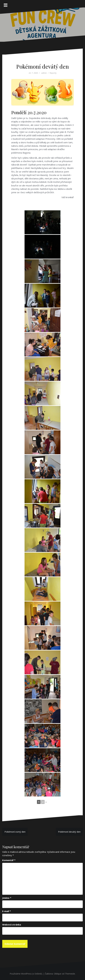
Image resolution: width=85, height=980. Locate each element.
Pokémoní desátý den (69, 832)
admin (44, 73)
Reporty (53, 73)
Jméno (7, 898)
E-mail (7, 911)
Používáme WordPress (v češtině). (26, 974)
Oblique (58, 974)
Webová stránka (12, 925)
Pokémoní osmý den (15, 832)
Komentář (9, 860)
